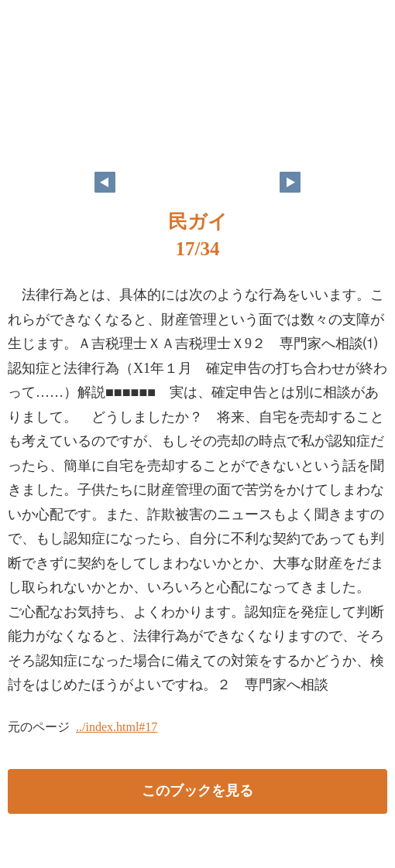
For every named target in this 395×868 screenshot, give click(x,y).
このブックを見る (197, 791)
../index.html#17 (117, 727)
